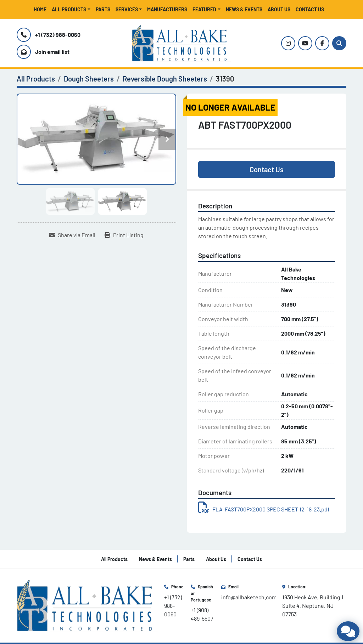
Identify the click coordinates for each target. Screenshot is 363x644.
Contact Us (310, 9)
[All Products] (36, 79)
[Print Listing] (124, 235)
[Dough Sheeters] (89, 79)
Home (40, 9)
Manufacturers (167, 9)
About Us (279, 9)
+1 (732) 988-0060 (58, 35)
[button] (71, 9)
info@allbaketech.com (249, 597)
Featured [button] (204, 9)
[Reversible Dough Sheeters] (165, 79)
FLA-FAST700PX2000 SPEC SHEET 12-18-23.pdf (264, 509)
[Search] (339, 43)
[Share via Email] (72, 235)
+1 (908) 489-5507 (202, 614)
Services (127, 9)
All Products (69, 9)
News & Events (244, 9)
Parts (103, 9)
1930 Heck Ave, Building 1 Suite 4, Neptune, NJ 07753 (313, 606)
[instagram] (288, 43)
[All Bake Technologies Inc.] (88, 605)
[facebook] (322, 43)
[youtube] (305, 43)
